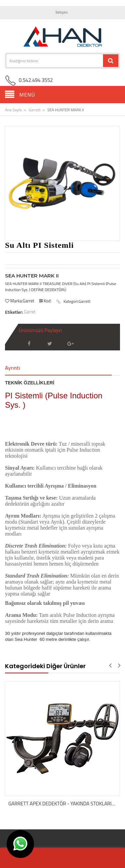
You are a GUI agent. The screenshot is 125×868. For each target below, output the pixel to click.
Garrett (35, 110)
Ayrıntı (13, 368)
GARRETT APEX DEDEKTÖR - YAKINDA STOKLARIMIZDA (64, 804)
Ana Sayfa (13, 110)
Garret (30, 312)
